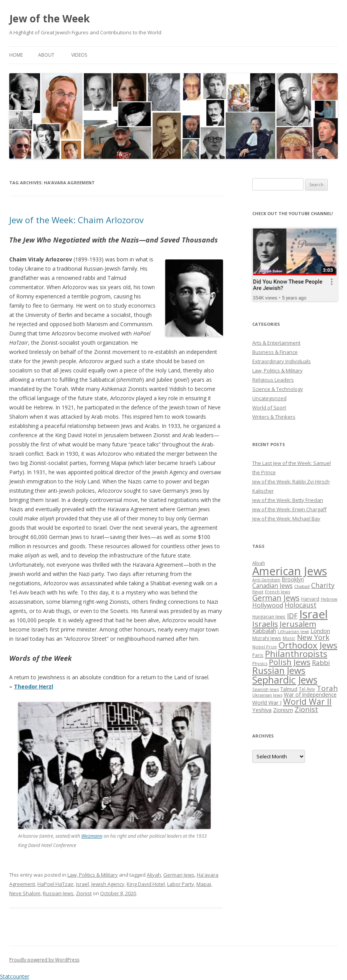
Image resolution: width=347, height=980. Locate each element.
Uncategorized (269, 398)
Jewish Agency (108, 884)
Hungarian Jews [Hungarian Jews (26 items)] (269, 616)
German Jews (179, 875)
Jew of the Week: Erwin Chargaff (289, 509)
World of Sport (269, 407)
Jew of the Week (49, 19)
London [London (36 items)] (320, 631)
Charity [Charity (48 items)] (323, 585)
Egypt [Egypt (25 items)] (258, 592)
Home (16, 55)
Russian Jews (58, 893)
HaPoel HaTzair (55, 884)
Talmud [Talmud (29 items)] (289, 689)
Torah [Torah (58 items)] (327, 688)
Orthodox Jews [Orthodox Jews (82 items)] (308, 645)
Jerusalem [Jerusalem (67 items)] (298, 624)
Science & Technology (278, 389)
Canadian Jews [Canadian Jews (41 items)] (272, 586)
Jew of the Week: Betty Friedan (288, 500)
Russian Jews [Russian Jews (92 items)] (279, 670)
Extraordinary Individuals (282, 361)
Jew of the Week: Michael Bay (286, 519)
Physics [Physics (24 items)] (260, 663)
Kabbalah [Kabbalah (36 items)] (264, 631)
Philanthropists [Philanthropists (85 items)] (296, 654)
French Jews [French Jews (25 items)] (277, 592)
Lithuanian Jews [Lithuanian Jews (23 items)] (293, 631)
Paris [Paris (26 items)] (258, 655)
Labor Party (181, 884)
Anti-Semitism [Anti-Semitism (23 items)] (266, 580)
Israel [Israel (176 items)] (313, 614)
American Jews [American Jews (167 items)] (290, 571)
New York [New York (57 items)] (313, 637)
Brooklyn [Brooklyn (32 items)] (293, 579)
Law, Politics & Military (93, 875)
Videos (79, 55)
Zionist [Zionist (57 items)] (306, 709)
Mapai (204, 884)
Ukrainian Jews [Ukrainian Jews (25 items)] (267, 695)
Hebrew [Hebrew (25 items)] (329, 599)
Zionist (84, 893)
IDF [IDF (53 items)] (292, 616)
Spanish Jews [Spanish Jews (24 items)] (266, 689)
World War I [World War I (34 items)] (267, 703)
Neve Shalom (25, 893)
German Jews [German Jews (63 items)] (276, 598)
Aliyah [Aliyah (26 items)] (259, 563)
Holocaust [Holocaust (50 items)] (301, 605)
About (46, 55)
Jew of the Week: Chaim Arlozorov (76, 220)
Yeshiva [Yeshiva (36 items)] (262, 710)
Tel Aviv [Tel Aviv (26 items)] (307, 689)
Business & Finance (275, 352)
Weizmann (92, 836)
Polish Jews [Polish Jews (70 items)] (290, 662)
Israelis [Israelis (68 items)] (265, 624)
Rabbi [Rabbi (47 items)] (321, 663)
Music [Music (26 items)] (289, 638)
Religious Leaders (273, 380)
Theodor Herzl (34, 686)
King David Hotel (146, 884)
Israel (82, 884)
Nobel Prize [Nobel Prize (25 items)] (265, 647)
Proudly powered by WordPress (44, 960)
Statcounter (15, 976)
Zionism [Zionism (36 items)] (283, 710)
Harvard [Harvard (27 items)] (310, 599)
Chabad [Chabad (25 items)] (302, 586)
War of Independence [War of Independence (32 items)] (310, 695)
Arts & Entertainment (276, 343)
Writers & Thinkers (274, 417)
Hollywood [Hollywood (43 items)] (268, 605)
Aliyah (154, 875)
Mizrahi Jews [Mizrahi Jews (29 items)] (267, 638)
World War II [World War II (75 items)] (307, 701)
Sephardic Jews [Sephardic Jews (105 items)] (285, 680)
